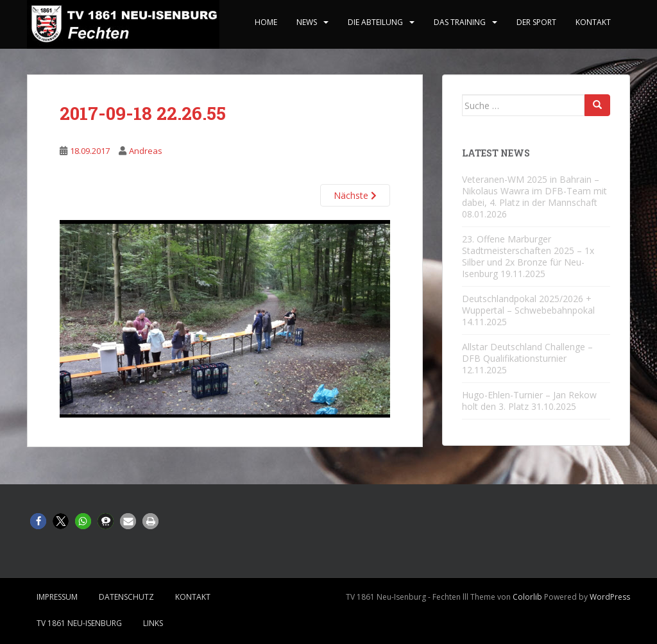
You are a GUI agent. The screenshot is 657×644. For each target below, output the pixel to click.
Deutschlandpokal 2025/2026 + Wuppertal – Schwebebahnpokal (528, 304)
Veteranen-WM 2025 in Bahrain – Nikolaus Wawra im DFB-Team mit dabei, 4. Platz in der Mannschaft (534, 191)
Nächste (355, 195)
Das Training (460, 22)
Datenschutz (126, 597)
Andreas (146, 151)
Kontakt (593, 22)
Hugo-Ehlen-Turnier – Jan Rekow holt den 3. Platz (529, 401)
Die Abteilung (375, 22)
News (307, 22)
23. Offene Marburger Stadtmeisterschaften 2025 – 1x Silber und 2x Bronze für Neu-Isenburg (528, 256)
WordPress (610, 597)
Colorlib (527, 597)
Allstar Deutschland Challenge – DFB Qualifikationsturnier (527, 352)
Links (153, 623)
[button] (38, 521)
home (266, 22)
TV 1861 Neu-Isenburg (79, 623)
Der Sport (536, 22)
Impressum (57, 597)
